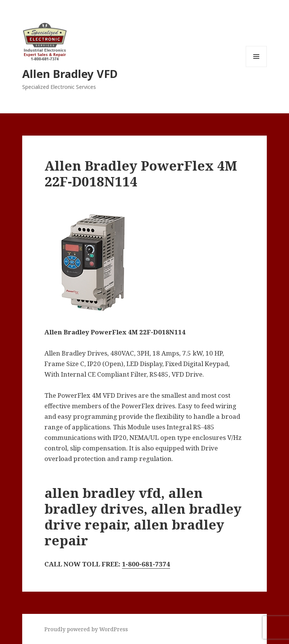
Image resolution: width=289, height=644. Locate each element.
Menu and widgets (256, 67)
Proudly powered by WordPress (86, 629)
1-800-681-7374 (146, 564)
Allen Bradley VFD (70, 74)
